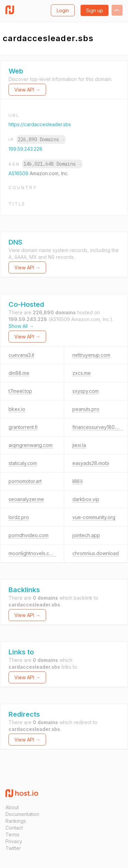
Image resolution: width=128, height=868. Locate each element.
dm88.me (19, 373)
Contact (14, 828)
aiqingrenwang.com (31, 445)
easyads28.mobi (91, 463)
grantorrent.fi (23, 427)
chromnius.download (96, 553)
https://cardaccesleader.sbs (40, 124)
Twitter (13, 848)
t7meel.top (20, 391)
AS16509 (19, 173)
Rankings (16, 821)
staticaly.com (23, 463)
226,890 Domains (41, 139)
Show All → (21, 326)
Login (63, 10)
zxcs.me (82, 373)
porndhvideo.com (29, 535)
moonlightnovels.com (32, 553)
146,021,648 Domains (52, 164)
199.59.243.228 (25, 149)
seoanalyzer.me (26, 499)
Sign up (95, 10)
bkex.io (17, 409)
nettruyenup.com (91, 355)
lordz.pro (19, 517)
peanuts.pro (86, 409)
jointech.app (86, 535)
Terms (12, 834)
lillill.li (77, 481)
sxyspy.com (86, 391)
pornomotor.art (25, 481)
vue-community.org (94, 517)
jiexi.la (79, 445)
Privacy (14, 841)
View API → (27, 90)
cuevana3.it (21, 355)
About (12, 807)
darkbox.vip (86, 499)
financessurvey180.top (98, 427)
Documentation (22, 814)
